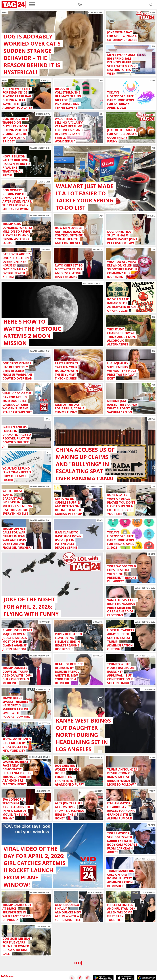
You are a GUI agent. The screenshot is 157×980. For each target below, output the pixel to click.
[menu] (32, 5)
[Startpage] (14, 5)
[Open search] (151, 5)
